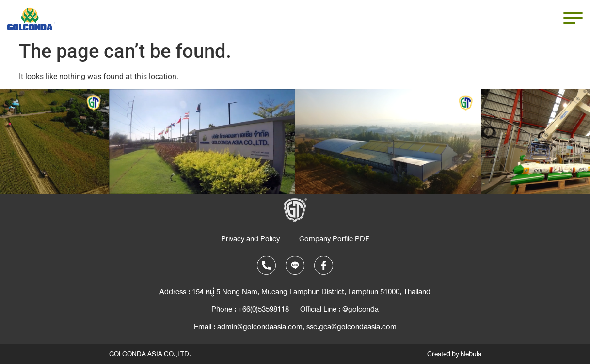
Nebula (471, 354)
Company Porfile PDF (334, 239)
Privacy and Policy (250, 239)
